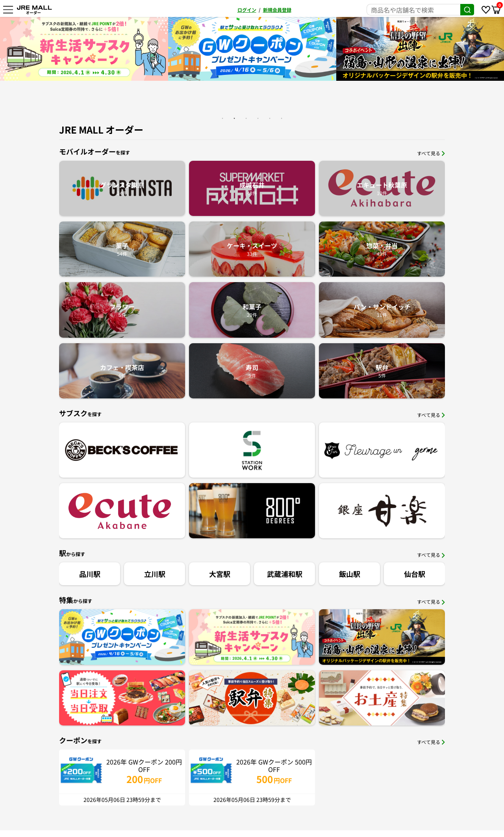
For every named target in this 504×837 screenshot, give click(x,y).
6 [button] (282, 118)
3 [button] (246, 118)
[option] (155, 49)
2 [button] (234, 118)
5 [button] (270, 118)
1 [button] (222, 118)
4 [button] (258, 118)
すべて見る (431, 153)
